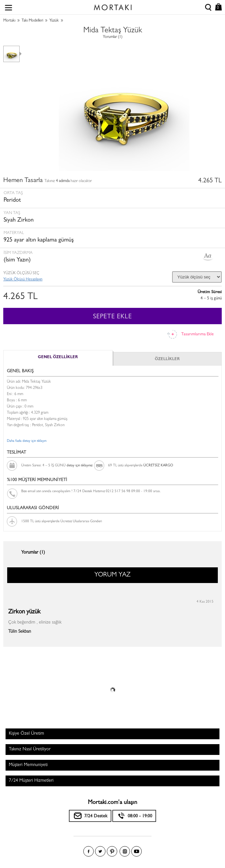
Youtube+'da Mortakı (137, 851)
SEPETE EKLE (112, 317)
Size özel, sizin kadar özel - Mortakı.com (113, 6)
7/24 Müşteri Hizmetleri (31, 781)
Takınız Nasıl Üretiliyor (30, 749)
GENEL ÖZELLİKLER (58, 358)
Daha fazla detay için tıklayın (27, 441)
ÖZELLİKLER (167, 359)
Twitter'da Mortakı (100, 851)
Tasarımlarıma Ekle (197, 334)
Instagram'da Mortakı (125, 851)
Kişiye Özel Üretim (26, 734)
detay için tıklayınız (80, 466)
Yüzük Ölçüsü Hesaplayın (23, 280)
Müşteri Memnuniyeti (28, 765)
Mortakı (9, 21)
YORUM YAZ (112, 575)
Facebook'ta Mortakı (88, 851)
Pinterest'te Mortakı (112, 851)
